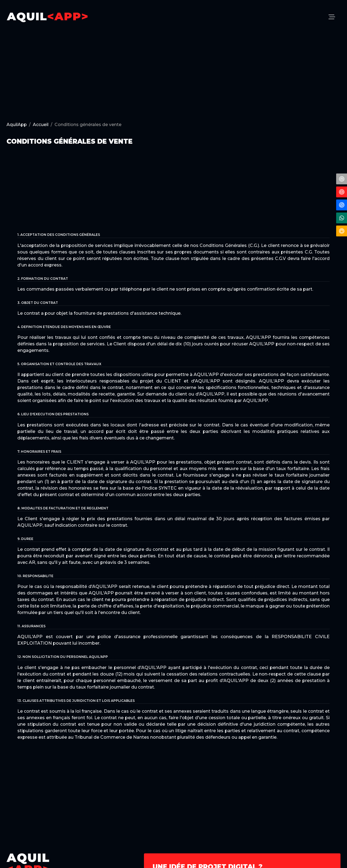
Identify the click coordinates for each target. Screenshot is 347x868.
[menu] (332, 17)
